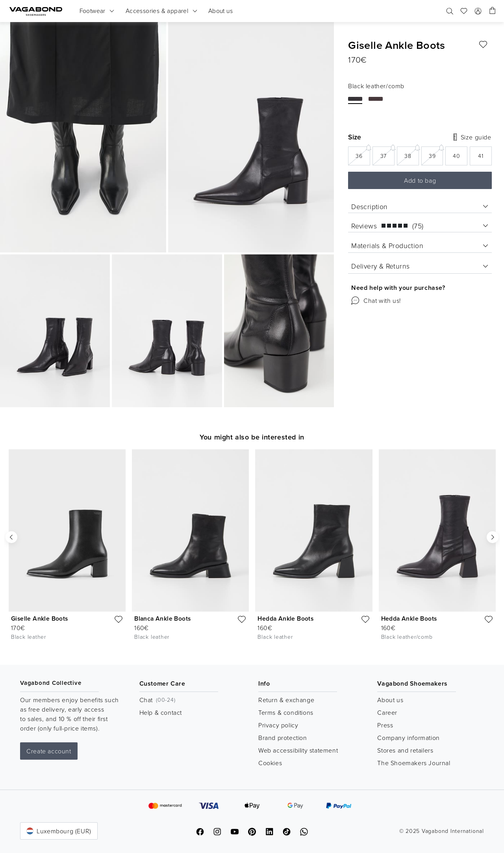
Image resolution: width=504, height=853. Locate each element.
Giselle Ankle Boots (40, 618)
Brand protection (283, 738)
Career (387, 712)
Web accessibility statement (298, 750)
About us (390, 700)
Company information (408, 738)
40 (457, 156)
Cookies (270, 763)
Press (385, 725)
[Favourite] (483, 45)
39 (436, 153)
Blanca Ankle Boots (162, 618)
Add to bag (420, 180)
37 (387, 153)
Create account (49, 751)
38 (412, 153)
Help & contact (161, 712)
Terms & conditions (286, 712)
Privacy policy (278, 725)
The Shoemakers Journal (414, 763)
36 (363, 153)
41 (481, 156)
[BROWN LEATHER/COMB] (376, 99)
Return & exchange (286, 700)
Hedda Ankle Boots (285, 618)
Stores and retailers (405, 750)
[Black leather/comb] (355, 99)
